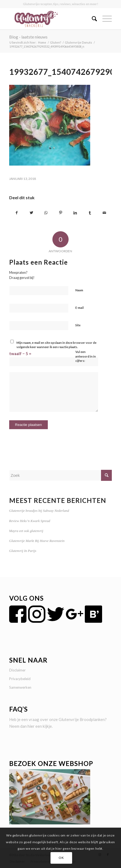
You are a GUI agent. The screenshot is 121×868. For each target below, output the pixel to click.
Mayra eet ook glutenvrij (26, 531)
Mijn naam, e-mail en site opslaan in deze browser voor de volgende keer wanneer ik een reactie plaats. (56, 345)
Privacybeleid (20, 679)
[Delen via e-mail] (104, 213)
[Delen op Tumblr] (90, 213)
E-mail (80, 308)
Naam (79, 290)
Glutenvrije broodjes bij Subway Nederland (39, 511)
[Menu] (104, 19)
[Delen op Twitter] (31, 213)
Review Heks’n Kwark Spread (30, 521)
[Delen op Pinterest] (61, 213)
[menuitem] (92, 19)
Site (78, 325)
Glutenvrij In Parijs (23, 551)
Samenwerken (20, 687)
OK (61, 858)
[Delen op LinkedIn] (75, 213)
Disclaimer (17, 670)
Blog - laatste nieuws (28, 37)
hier (31, 726)
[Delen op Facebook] (17, 213)
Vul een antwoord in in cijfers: (86, 356)
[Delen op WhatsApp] (46, 213)
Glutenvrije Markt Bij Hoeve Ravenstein (37, 541)
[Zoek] (92, 19)
